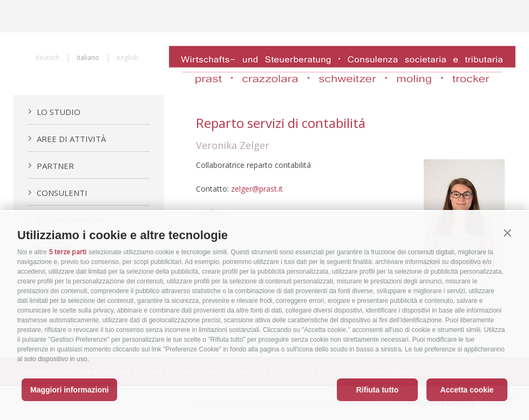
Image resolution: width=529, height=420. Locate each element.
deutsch (47, 57)
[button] (507, 233)
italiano (88, 57)
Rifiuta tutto (378, 390)
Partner (51, 166)
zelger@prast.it (257, 189)
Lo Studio (54, 112)
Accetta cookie (467, 390)
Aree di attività (67, 139)
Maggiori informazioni (69, 390)
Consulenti (57, 193)
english (127, 57)
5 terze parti (68, 252)
